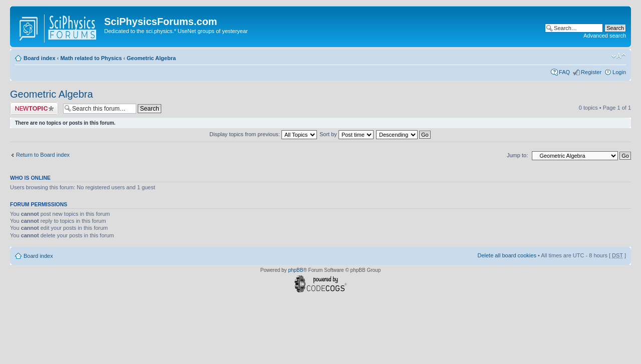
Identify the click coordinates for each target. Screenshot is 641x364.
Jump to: (517, 155)
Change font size (619, 56)
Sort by (347, 134)
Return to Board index (43, 155)
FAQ (564, 72)
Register (591, 72)
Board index (40, 58)
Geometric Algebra (151, 58)
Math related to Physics (91, 58)
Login (619, 72)
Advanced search (605, 36)
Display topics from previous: (263, 134)
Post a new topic (34, 108)
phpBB (295, 270)
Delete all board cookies (507, 255)
